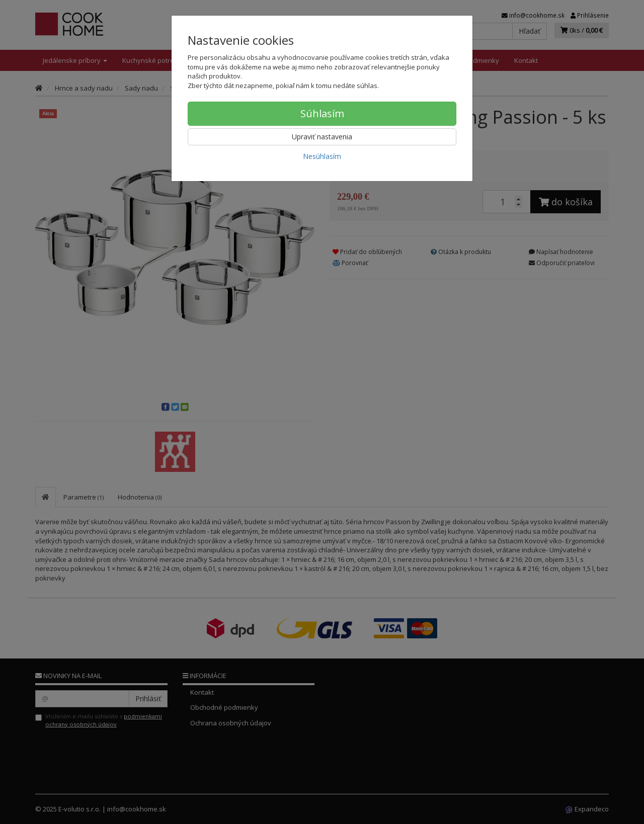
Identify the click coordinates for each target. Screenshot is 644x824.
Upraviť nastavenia (322, 137)
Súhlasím (322, 113)
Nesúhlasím (322, 156)
